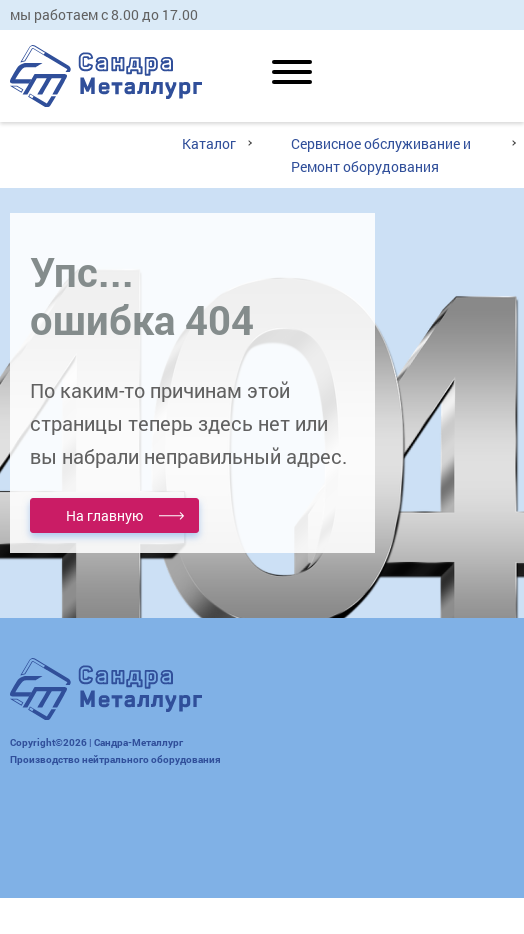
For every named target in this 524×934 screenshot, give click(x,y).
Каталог (209, 143)
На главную (104, 515)
